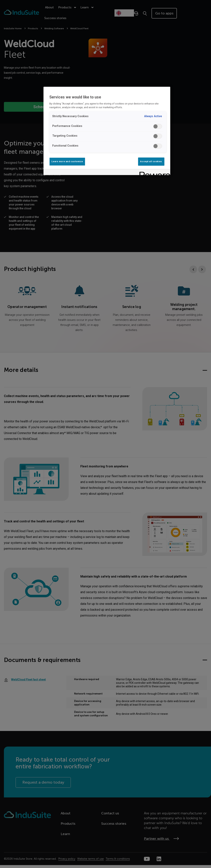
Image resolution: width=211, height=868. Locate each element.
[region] (107, 131)
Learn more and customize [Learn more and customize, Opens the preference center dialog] (67, 161)
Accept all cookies (151, 161)
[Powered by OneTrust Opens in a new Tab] (153, 173)
